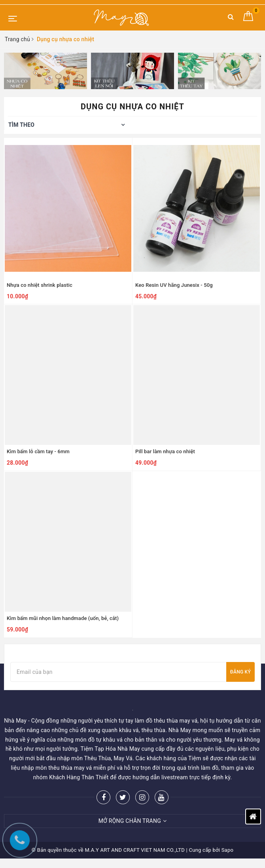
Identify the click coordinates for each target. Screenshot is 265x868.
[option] (45, 71)
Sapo (228, 850)
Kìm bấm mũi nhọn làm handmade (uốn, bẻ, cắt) (63, 618)
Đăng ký (240, 672)
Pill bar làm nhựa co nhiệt (165, 451)
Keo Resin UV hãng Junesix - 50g (174, 285)
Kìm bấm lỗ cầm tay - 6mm (38, 451)
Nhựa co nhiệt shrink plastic (40, 285)
